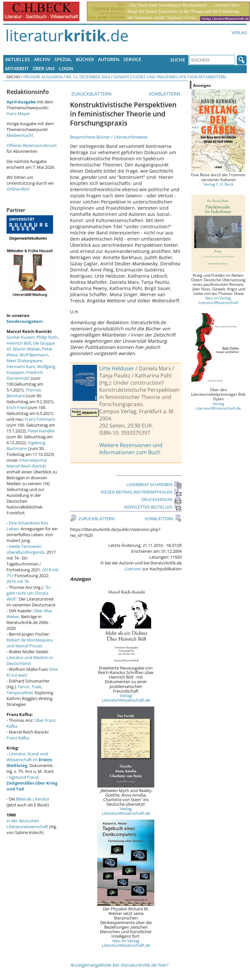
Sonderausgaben (24, 321)
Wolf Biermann (34, 355)
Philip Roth (47, 337)
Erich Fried (17, 407)
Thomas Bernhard (24, 393)
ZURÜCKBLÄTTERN (91, 94)
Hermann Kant (21, 366)
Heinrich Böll (19, 343)
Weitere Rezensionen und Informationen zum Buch (131, 449)
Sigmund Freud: (32, 783)
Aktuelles (18, 59)
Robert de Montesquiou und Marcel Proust (30, 643)
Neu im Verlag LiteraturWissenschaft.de (126, 943)
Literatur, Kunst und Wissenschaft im (29, 760)
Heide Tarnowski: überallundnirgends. (26, 549)
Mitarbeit (17, 68)
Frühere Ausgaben (43, 77)
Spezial (63, 59)
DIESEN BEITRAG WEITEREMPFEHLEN (141, 492)
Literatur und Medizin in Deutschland (30, 660)
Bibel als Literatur (33, 799)
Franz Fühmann (40, 419)
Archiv (42, 59)
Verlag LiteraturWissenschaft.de (126, 698)
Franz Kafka (18, 738)
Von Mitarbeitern (208, 77)
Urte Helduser (117, 368)
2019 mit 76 (18, 581)
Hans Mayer (18, 113)
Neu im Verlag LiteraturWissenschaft (218, 300)
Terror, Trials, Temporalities (25, 690)
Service (132, 59)
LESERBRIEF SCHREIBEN (154, 484)
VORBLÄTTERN (165, 94)
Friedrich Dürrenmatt (25, 375)
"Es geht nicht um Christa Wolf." (28, 593)
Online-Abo (17, 189)
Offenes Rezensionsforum (32, 145)
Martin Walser (27, 349)
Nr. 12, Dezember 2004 (88, 77)
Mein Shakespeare (24, 361)
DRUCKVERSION (161, 499)
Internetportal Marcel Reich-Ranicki (27, 463)
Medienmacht (20, 135)
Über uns (44, 68)
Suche (178, 60)
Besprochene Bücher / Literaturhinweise (109, 137)
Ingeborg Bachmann (26, 445)
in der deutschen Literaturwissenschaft (27, 824)
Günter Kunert (21, 337)
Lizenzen (133, 569)
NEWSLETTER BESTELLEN (153, 507)
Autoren (109, 59)
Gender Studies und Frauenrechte (150, 77)
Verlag (239, 33)
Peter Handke (41, 431)
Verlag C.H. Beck (218, 184)
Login (66, 68)
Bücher (85, 59)
